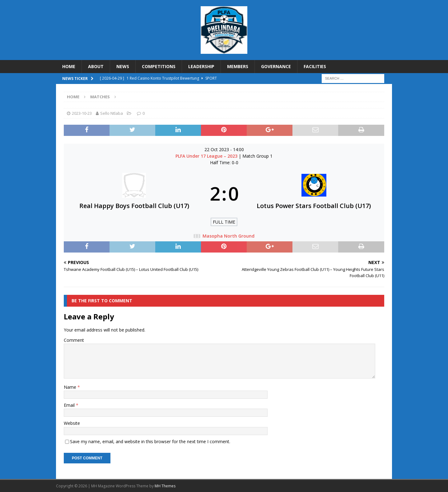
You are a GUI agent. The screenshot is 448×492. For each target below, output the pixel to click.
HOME (69, 66)
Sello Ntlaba (112, 113)
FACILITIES (315, 66)
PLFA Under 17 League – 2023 (207, 156)
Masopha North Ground (229, 236)
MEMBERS (238, 66)
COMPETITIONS (159, 66)
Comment (74, 340)
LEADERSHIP (201, 66)
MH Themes (165, 486)
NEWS (123, 66)
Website (72, 423)
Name (71, 387)
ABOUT (96, 66)
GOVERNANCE (276, 66)
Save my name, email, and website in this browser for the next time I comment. (150, 441)
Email (70, 405)
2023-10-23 (82, 113)
